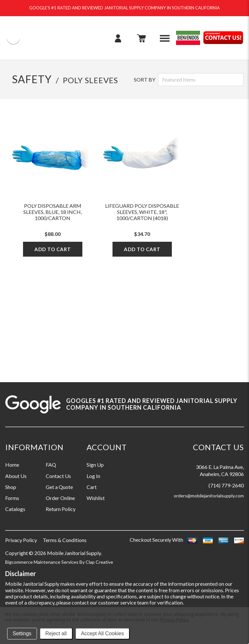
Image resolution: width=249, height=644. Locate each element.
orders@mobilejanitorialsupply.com (209, 496)
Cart (92, 487)
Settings (22, 633)
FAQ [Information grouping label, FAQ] (51, 465)
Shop (11, 487)
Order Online (60, 498)
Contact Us (58, 476)
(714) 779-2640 (226, 485)
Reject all (56, 633)
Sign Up (95, 465)
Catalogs (15, 509)
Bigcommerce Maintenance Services (42, 562)
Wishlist (96, 498)
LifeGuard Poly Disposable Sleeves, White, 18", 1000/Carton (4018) (142, 212)
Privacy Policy (21, 540)
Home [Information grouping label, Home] (12, 465)
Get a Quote (59, 487)
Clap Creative (99, 562)
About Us (16, 476)
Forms (12, 498)
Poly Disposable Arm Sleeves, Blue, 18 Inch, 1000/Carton (53, 212)
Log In (93, 476)
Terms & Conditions (65, 540)
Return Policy (61, 509)
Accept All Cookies (103, 633)
